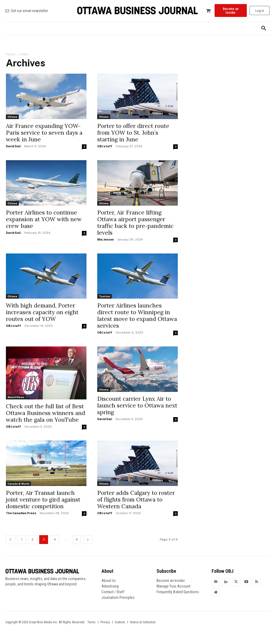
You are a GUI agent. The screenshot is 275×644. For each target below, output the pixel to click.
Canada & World (18, 484)
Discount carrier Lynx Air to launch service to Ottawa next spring (137, 405)
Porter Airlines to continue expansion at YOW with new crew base (44, 219)
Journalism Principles (118, 598)
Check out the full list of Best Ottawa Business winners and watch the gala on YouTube (46, 413)
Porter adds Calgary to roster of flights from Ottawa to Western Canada (136, 500)
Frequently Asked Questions (178, 592)
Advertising (110, 586)
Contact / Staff (113, 592)
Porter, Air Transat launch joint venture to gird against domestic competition (43, 500)
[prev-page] (10, 540)
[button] (264, 28)
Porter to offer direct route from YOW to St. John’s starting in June (133, 133)
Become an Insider (171, 581)
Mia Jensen (106, 239)
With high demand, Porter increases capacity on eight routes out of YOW (42, 312)
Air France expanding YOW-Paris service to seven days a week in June (44, 133)
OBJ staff (105, 146)
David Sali (13, 146)
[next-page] (88, 540)
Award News (16, 397)
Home (11, 54)
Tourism (104, 296)
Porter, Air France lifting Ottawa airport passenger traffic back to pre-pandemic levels (135, 223)
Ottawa (12, 117)
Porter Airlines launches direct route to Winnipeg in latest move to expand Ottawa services (137, 316)
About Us (109, 581)
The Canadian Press (21, 513)
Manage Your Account (173, 586)
